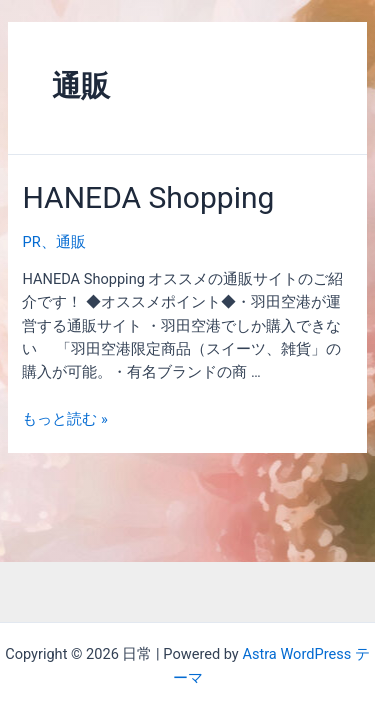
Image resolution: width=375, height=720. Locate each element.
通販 (71, 242)
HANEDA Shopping (148, 197)
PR (31, 242)
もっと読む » (64, 419)
